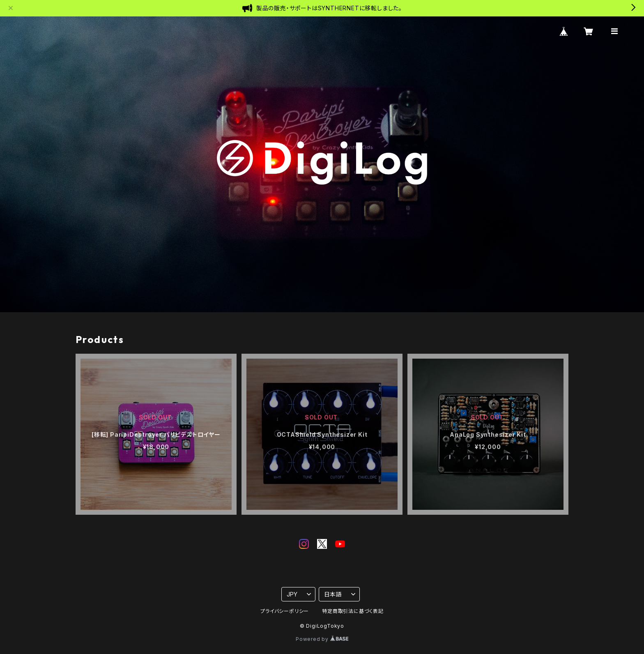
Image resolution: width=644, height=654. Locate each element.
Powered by (322, 639)
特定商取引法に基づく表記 (353, 611)
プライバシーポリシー (285, 611)
